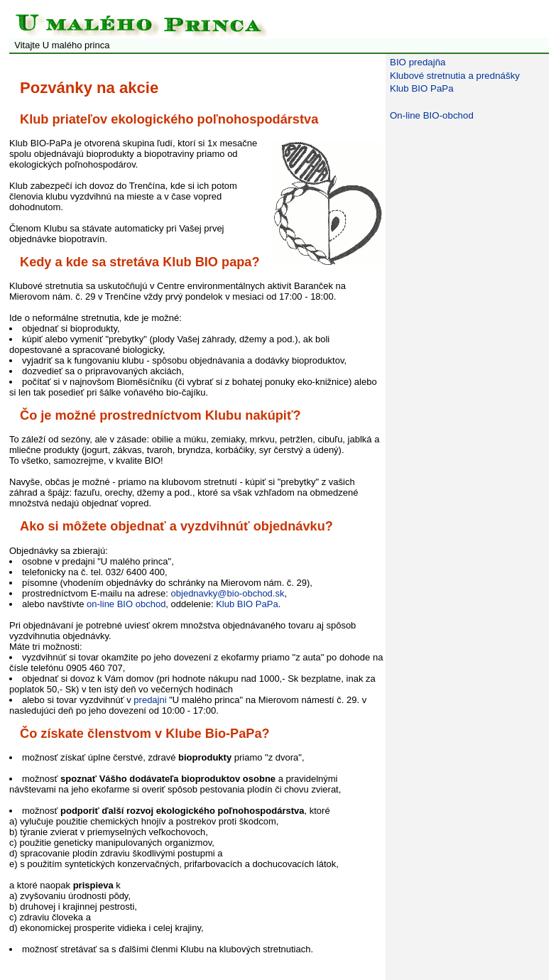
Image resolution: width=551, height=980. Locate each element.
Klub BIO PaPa (247, 604)
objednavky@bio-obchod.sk (228, 593)
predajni (150, 700)
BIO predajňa (418, 62)
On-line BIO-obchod (432, 115)
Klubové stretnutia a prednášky (455, 76)
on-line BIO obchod (126, 604)
